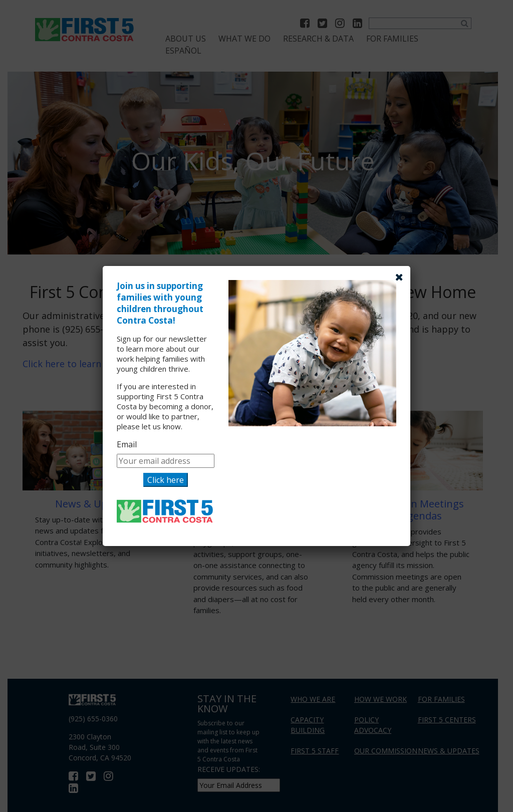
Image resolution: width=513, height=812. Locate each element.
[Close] (399, 277)
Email (127, 444)
